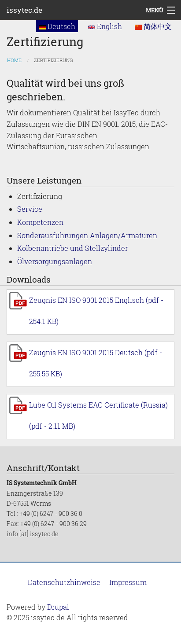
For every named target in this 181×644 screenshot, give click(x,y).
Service (30, 209)
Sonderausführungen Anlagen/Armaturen (87, 235)
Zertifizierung (54, 60)
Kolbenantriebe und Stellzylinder (72, 248)
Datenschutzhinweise (64, 582)
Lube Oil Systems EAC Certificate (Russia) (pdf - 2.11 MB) (98, 415)
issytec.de (24, 10)
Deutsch (57, 26)
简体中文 (153, 26)
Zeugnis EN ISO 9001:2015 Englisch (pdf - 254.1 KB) (96, 311)
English (105, 26)
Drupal (58, 607)
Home (14, 60)
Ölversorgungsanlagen (55, 261)
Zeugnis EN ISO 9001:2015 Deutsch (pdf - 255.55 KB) (96, 363)
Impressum (128, 582)
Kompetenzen (40, 222)
